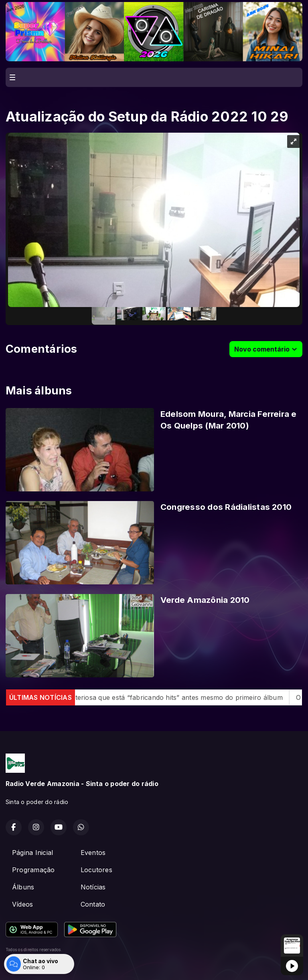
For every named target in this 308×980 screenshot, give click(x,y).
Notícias (93, 887)
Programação (33, 870)
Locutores (96, 870)
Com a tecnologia (34, 965)
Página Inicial (32, 853)
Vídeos (22, 904)
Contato (93, 904)
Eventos (93, 853)
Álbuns (23, 887)
